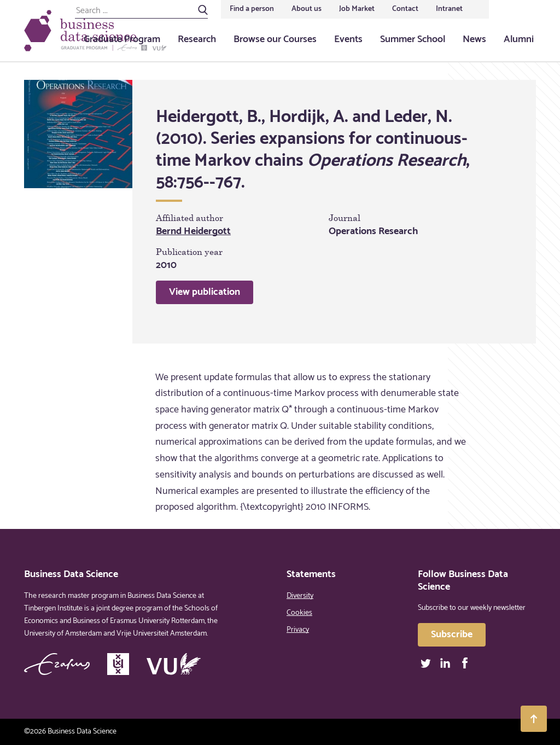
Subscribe (452, 635)
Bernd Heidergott (193, 231)
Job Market (357, 9)
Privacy (298, 630)
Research (197, 39)
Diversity (300, 596)
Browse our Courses (275, 39)
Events (348, 39)
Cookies (299, 613)
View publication (205, 292)
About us (307, 9)
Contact (405, 9)
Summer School (413, 39)
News (474, 39)
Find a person (252, 9)
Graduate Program (122, 39)
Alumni (519, 39)
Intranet (449, 9)
